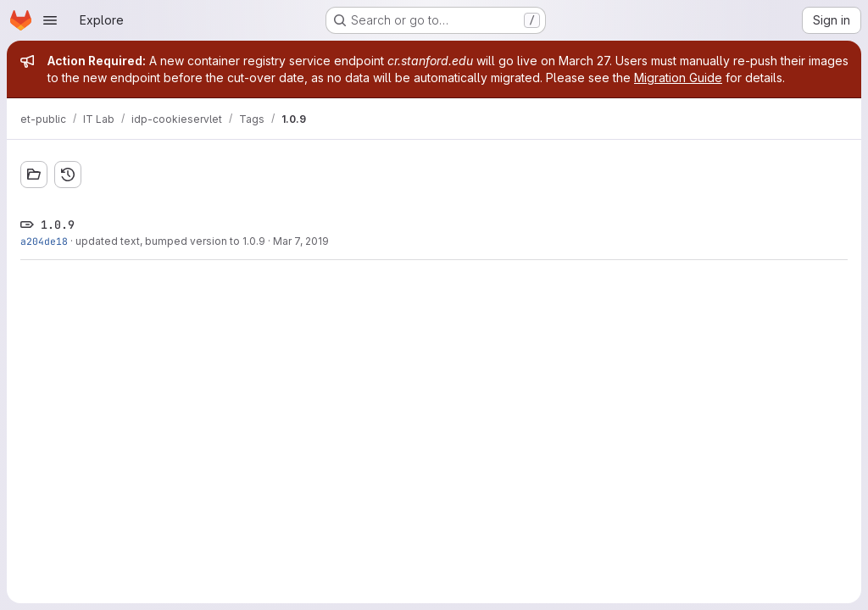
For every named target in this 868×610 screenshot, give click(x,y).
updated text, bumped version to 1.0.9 (170, 241)
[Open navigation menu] (50, 20)
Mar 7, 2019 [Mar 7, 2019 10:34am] (301, 241)
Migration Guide (678, 78)
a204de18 (44, 241)
